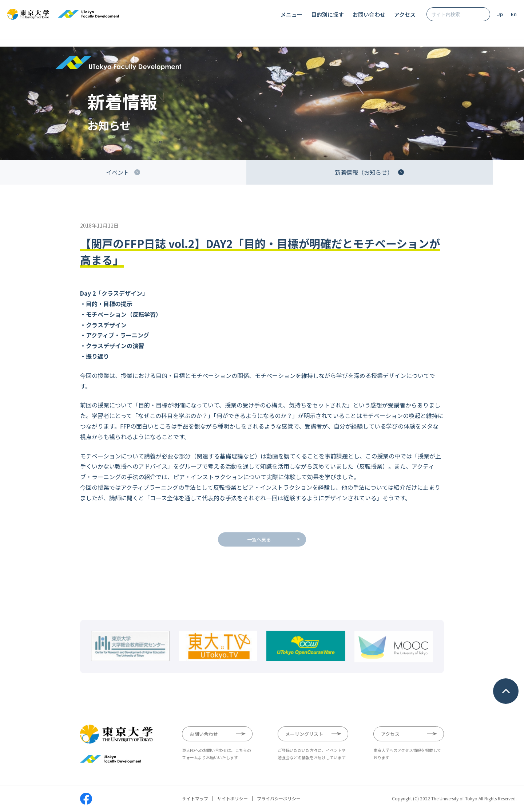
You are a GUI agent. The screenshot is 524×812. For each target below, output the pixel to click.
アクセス (405, 14)
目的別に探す (327, 14)
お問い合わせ (369, 14)
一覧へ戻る (259, 539)
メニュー (291, 14)
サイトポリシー (233, 799)
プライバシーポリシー (279, 799)
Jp (500, 14)
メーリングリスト (304, 734)
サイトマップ (195, 799)
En (514, 14)
